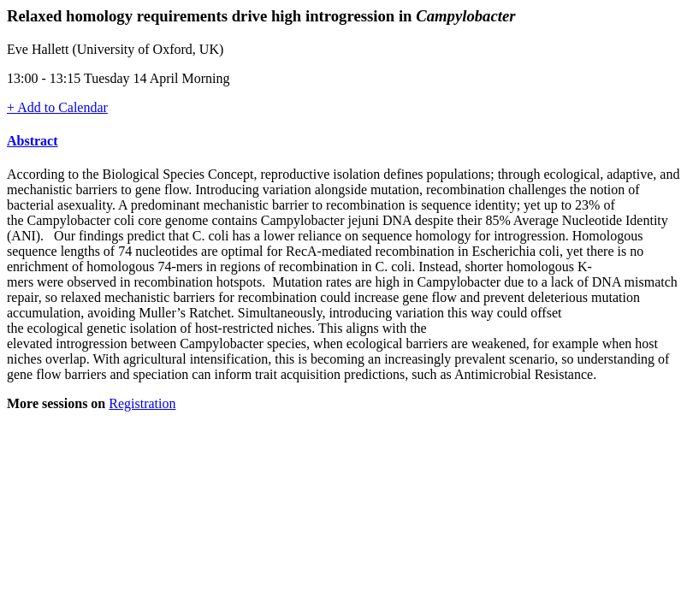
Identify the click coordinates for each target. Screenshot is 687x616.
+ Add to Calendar (57, 107)
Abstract (33, 141)
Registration (142, 403)
